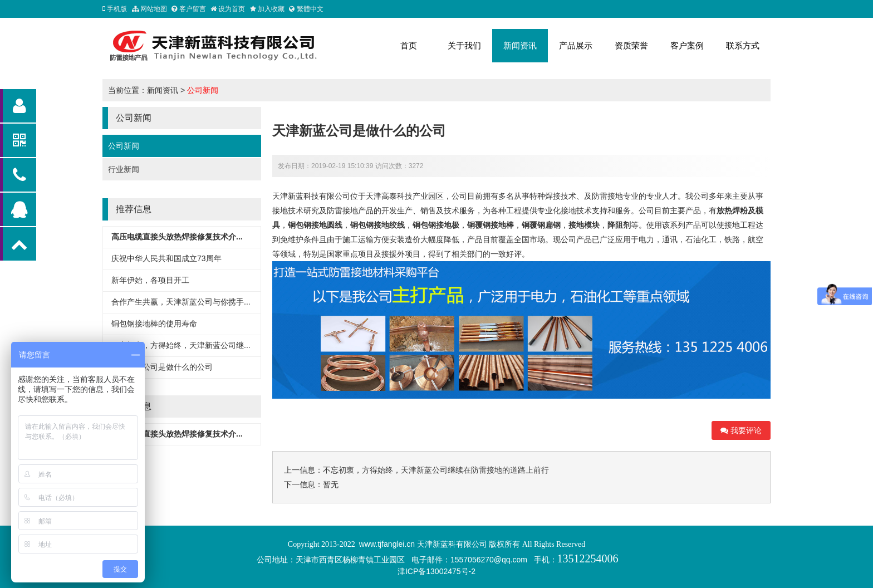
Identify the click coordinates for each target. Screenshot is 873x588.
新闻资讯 (520, 45)
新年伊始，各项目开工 (150, 280)
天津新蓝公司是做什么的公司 (162, 367)
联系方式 (743, 45)
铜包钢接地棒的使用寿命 (154, 324)
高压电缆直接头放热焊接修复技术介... (177, 237)
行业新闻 (124, 169)
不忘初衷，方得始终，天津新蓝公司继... (181, 345)
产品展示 (576, 45)
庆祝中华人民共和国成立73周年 (166, 258)
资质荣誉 (631, 45)
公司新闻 (203, 90)
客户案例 (687, 45)
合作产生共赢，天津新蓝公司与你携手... (181, 302)
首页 (409, 45)
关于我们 (464, 45)
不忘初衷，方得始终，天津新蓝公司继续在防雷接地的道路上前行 (436, 470)
